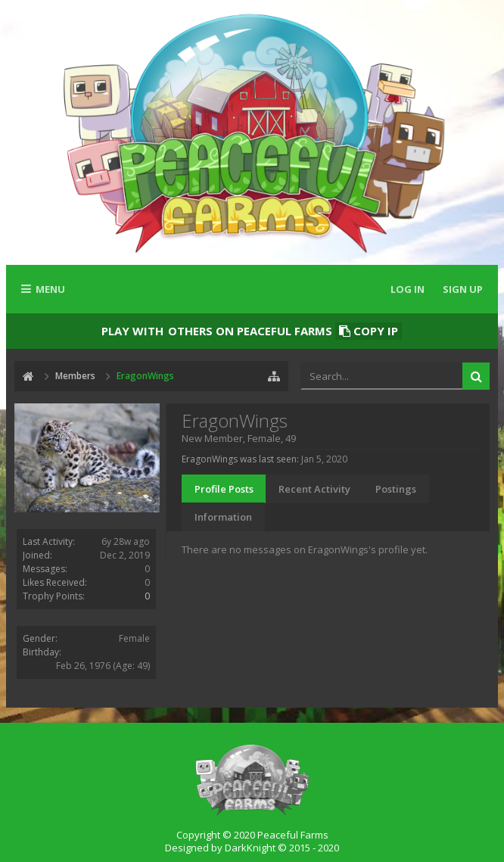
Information (223, 517)
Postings (396, 489)
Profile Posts (224, 489)
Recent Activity (314, 489)
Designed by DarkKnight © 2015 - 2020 (252, 848)
